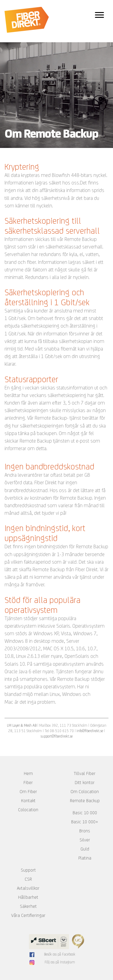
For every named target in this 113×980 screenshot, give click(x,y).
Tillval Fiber (85, 773)
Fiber (28, 783)
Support (28, 870)
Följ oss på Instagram (60, 962)
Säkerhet (28, 906)
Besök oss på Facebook (60, 954)
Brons (85, 831)
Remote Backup (85, 801)
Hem (28, 773)
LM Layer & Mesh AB (22, 725)
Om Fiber (28, 792)
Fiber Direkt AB (27, 20)
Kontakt (28, 801)
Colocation (28, 810)
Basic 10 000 (85, 813)
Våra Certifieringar (28, 915)
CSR (28, 879)
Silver (85, 840)
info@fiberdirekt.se (90, 731)
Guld (85, 849)
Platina (85, 858)
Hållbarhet (28, 897)
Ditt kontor (85, 783)
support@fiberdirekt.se (57, 736)
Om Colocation (85, 792)
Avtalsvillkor (28, 888)
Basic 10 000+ (85, 822)
